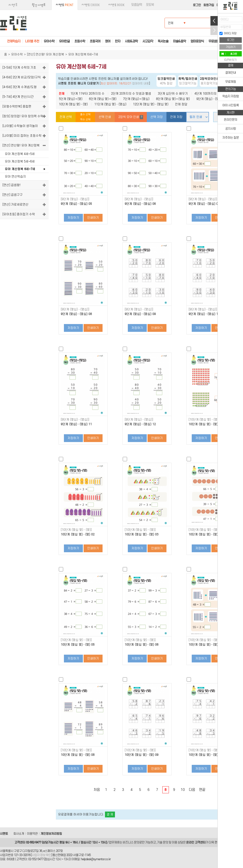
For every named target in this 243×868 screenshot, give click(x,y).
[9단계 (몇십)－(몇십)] (75, 199)
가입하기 (231, 47)
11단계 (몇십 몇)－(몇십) (110, 104)
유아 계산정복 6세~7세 (20, 169)
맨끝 (202, 790)
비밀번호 (226, 27)
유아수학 (17, 54)
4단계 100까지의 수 (207, 94)
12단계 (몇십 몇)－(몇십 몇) (151, 104)
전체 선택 (66, 117)
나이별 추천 (32, 41)
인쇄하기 (93, 218)
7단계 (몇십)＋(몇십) (136, 99)
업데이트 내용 (141, 83)
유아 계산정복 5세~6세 (20, 161)
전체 (62, 94)
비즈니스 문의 (131, 842)
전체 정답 (181, 104)
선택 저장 (157, 117)
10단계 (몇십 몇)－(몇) (73, 104)
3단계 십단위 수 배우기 (173, 94)
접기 (214, 30)
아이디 (224, 19)
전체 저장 (176, 117)
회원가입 (209, 5)
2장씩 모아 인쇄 (131, 117)
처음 (97, 790)
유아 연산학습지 (15, 176)
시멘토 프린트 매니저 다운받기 (78, 83)
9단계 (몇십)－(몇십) (210, 99)
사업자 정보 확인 (41, 855)
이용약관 (32, 834)
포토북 (150, 5)
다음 (192, 790)
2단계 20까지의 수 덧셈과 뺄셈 (131, 94)
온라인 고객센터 (196, 842)
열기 (214, 21)
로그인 (197, 5)
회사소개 (19, 834)
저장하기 (73, 218)
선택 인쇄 (105, 117)
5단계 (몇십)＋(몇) (71, 99)
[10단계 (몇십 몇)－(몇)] (204, 420)
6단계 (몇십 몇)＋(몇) (103, 99)
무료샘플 (214, 41)
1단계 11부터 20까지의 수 (87, 94)
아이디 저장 (228, 33)
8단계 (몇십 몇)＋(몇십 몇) (173, 99)
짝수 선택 (85, 120)
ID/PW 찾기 (230, 60)
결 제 (110, 814)
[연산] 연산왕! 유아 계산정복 (46, 54)
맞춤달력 (137, 5)
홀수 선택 (85, 114)
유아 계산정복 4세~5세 (20, 154)
